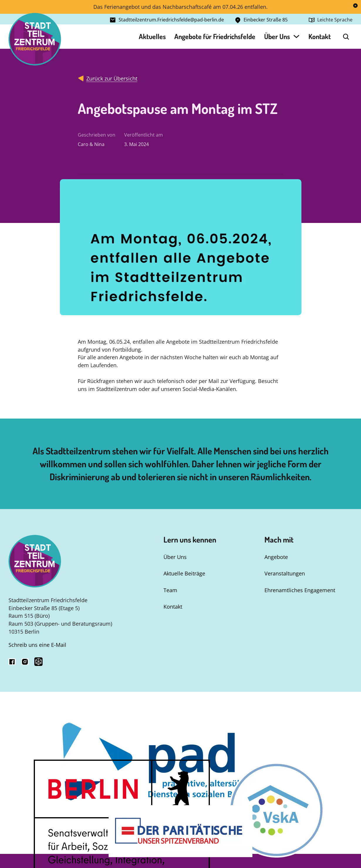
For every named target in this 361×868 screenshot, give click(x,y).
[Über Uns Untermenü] (296, 36)
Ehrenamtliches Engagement (300, 590)
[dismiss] (355, 6)
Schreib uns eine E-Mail (37, 645)
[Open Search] (346, 37)
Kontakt (320, 36)
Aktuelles (152, 36)
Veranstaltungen (285, 573)
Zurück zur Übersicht (112, 78)
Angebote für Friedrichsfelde (215, 36)
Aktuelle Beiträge (184, 573)
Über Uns (277, 36)
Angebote (276, 557)
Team (170, 590)
